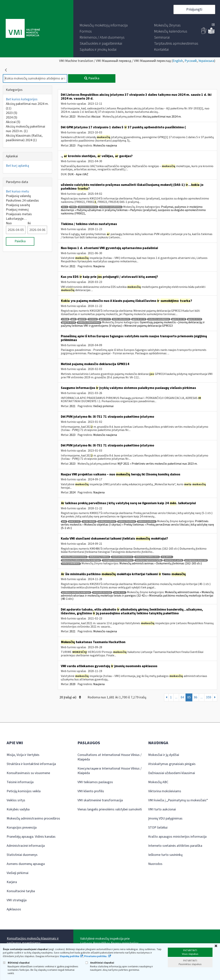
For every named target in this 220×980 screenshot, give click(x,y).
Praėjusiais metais (19, 214)
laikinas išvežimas (127, 522)
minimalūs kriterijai (102, 592)
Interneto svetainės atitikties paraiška (175, 846)
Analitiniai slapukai (100, 963)
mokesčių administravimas (74, 557)
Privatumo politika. (96, 956)
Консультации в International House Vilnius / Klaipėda (110, 771)
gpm (73, 319)
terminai (93, 319)
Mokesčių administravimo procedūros (33, 818)
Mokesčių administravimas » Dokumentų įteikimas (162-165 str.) (161, 563)
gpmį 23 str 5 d (195, 319)
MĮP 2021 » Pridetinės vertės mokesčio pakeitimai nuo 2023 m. (157, 464)
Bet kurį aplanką (17, 166)
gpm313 (82, 319)
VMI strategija (17, 900)
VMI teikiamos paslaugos (95, 782)
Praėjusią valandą (18, 196)
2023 (12, 113)
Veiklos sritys (16, 800)
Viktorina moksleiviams (165, 791)
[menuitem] (104, 25)
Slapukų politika (69, 956)
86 (196, 697)
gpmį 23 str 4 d (179, 319)
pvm (64, 522)
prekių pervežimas (107, 522)
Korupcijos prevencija (22, 828)
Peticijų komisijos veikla (24, 791)
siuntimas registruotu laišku (149, 560)
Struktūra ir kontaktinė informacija (31, 764)
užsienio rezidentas (88, 207)
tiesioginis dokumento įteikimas (118, 560)
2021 (72, 266)
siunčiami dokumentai (122, 557)
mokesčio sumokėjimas (159, 319)
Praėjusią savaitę (18, 205)
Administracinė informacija (26, 846)
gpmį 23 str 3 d (139, 319)
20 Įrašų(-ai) (70, 697)
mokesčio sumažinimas (111, 207)
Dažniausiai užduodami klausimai (172, 773)
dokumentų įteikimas (99, 557)
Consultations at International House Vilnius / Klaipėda (110, 757)
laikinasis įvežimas (147, 522)
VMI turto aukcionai (162, 809)
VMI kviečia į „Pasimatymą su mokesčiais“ (178, 800)
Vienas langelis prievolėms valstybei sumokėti (110, 809)
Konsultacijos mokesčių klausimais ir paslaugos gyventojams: (33, 941)
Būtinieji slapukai (16, 963)
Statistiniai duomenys (22, 855)
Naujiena (99, 266)
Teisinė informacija (20, 782)
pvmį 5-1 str (74, 522)
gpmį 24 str (105, 319)
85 (189, 697)
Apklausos (14, 909)
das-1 (65, 207)
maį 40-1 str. (120, 592)
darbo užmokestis (121, 319)
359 (209, 697)
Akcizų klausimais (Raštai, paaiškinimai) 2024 (24, 138)
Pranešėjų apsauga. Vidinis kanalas (31, 837)
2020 (72, 684)
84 (182, 697)
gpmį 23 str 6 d (69, 323)
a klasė (65, 319)
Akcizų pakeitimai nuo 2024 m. (27, 106)
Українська (206, 61)
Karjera (12, 882)
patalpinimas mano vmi (196, 560)
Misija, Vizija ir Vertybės (23, 755)
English (178, 61)
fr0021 (73, 207)
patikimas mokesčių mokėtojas (76, 592)
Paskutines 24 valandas (22, 201)
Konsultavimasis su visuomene (28, 773)
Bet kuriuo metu (17, 191)
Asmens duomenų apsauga (26, 864)
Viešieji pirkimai (103, 406)
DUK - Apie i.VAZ (78, 174)
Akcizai (13, 122)
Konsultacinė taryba (21, 891)
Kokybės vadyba (18, 809)
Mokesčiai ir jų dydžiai (164, 755)
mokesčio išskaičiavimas (89, 323)
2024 (12, 117)
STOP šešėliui (158, 828)
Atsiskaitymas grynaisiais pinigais (172, 764)
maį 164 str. (167, 557)
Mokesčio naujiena (105, 146)
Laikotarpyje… (16, 219)
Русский (191, 61)
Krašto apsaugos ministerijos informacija (177, 837)
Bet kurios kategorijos (22, 99)
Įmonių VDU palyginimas (165, 818)
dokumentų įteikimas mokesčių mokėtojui (81, 560)
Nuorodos (155, 864)
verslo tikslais (89, 522)
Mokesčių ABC (158, 782)
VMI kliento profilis (91, 791)
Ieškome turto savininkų (165, 855)
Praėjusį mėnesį (17, 210)
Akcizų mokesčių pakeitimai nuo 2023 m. (25, 129)
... (176, 697)
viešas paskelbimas (71, 564)
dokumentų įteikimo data (147, 557)
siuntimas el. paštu (173, 560)
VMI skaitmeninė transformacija (100, 800)
